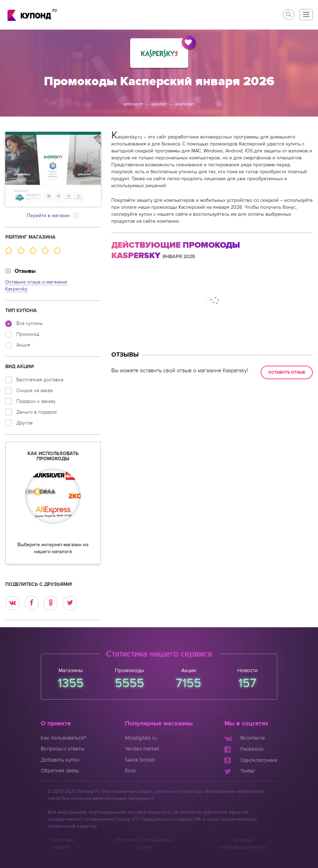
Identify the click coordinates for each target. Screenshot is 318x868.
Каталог (159, 104)
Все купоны (24, 324)
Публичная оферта (62, 843)
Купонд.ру (133, 104)
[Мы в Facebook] (244, 749)
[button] (306, 15)
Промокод (22, 335)
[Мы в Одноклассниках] (251, 760)
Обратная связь (60, 771)
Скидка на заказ (29, 391)
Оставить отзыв (287, 372)
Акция (18, 345)
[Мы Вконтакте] (245, 738)
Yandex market (142, 749)
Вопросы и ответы (62, 749)
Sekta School (140, 760)
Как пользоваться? (63, 738)
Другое (19, 423)
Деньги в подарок (31, 412)
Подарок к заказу (30, 401)
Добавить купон (60, 760)
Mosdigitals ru (141, 738)
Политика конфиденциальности (242, 843)
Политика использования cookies (145, 843)
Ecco (130, 771)
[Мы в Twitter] (240, 771)
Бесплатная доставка (34, 380)
